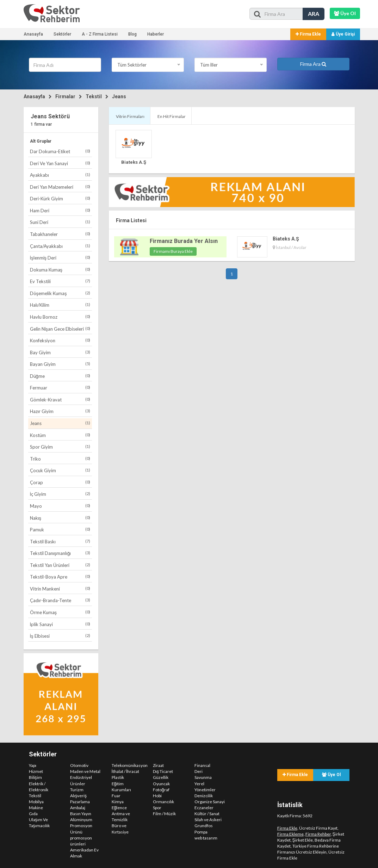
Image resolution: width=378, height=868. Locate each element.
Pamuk (60, 529)
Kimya (118, 802)
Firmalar (65, 96)
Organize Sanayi (210, 802)
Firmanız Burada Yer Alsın (184, 241)
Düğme (60, 376)
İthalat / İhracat (126, 771)
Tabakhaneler (60, 234)
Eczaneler (204, 808)
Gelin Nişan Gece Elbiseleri (60, 329)
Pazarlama (80, 802)
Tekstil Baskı (60, 541)
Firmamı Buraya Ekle (173, 251)
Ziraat (158, 765)
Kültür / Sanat (207, 814)
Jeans (119, 96)
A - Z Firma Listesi (100, 34)
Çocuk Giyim (60, 470)
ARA (314, 14)
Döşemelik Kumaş (60, 293)
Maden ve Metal (85, 771)
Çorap (60, 482)
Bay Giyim (60, 352)
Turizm (77, 790)
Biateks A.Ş (134, 162)
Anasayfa (33, 34)
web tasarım (206, 838)
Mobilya (36, 802)
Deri (199, 771)
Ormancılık (163, 802)
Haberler (156, 34)
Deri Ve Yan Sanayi (60, 163)
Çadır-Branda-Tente (60, 600)
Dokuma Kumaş (60, 270)
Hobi (157, 796)
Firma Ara (313, 64)
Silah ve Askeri (208, 820)
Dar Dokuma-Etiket (60, 151)
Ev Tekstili (60, 281)
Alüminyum (81, 820)
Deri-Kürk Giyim (60, 198)
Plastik (118, 777)
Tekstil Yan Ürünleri (60, 565)
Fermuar (60, 388)
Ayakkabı (60, 175)
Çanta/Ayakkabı (60, 246)
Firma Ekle (308, 34)
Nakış (60, 518)
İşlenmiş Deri (60, 258)
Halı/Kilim (60, 305)
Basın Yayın (81, 814)
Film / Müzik (164, 814)
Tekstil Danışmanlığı (60, 553)
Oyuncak (161, 784)
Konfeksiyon (60, 340)
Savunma (203, 777)
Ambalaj (78, 808)
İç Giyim (60, 494)
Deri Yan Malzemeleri (60, 187)
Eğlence (119, 808)
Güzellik (161, 777)
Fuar (116, 796)
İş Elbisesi (60, 636)
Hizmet (36, 771)
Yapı (33, 765)
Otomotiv (79, 765)
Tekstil (94, 96)
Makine (36, 808)
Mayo (60, 506)
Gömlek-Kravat (60, 399)
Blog (132, 34)
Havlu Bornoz (60, 317)
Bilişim (35, 777)
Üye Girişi (343, 34)
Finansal (202, 765)
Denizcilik (204, 796)
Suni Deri (60, 222)
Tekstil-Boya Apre (60, 577)
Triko (60, 459)
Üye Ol (331, 775)
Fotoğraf (161, 790)
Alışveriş (78, 796)
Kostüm (60, 435)
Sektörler (62, 34)
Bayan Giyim (60, 364)
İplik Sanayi (60, 624)
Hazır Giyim (60, 411)
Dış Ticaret (163, 771)
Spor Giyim (60, 447)
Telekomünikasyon (130, 765)
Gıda (33, 814)
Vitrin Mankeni (60, 589)
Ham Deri (60, 210)
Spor (157, 808)
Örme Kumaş (60, 612)
